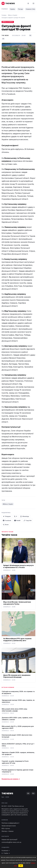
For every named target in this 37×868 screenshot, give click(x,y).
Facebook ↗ (6, 850)
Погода (20, 9)
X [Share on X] (15, 516)
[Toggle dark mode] (28, 3)
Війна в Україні (13, 15)
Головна (4, 15)
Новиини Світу (31, 9)
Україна (12, 9)
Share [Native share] (6, 525)
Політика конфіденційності (10, 823)
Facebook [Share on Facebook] (7, 520)
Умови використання (9, 826)
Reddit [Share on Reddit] (17, 520)
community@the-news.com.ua (11, 842)
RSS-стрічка (6, 828)
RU (30, 35)
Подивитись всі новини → (11, 779)
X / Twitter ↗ (6, 853)
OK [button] (21, 866)
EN (3, 39)
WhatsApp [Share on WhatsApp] (25, 516)
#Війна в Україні (8, 504)
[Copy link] (28, 520)
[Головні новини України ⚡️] (8, 3)
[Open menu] (33, 3)
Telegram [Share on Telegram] (7, 516)
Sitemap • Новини (7, 831)
